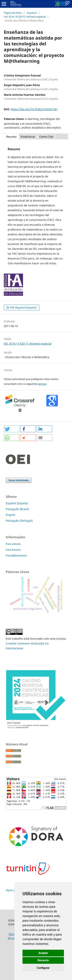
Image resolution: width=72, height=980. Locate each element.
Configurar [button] (43, 968)
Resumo (11, 137)
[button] (12, 429)
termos (42, 384)
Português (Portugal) (19, 521)
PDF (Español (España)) (23, 308)
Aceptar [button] (43, 953)
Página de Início (13, 13)
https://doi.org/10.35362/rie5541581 (34, 109)
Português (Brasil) (17, 509)
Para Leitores (13, 544)
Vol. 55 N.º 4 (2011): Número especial (25, 17)
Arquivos (32, 13)
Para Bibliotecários (16, 555)
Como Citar (46, 137)
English (11, 515)
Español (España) (17, 503)
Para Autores (13, 550)
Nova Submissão (19, 480)
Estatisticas (28, 137)
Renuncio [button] (43, 960)
